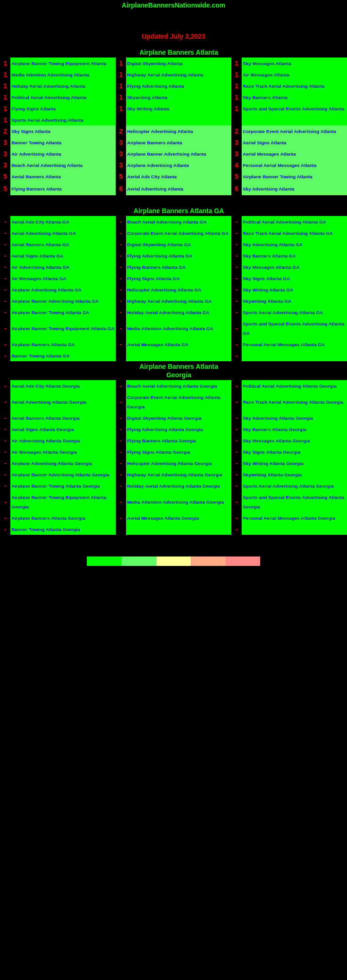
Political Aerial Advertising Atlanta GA (284, 222)
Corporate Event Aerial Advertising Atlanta (289, 131)
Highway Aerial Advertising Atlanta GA (169, 301)
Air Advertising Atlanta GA (40, 267)
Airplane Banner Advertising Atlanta (167, 154)
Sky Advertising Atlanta (268, 189)
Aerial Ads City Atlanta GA (40, 222)
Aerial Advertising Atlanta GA (43, 233)
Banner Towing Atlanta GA (40, 356)
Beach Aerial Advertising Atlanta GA (167, 222)
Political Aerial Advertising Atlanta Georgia (290, 386)
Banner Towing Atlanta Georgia (46, 529)
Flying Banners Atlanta (36, 189)
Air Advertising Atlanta (36, 154)
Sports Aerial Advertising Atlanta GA (283, 312)
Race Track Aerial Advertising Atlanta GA (288, 233)
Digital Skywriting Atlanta (155, 63)
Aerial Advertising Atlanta (155, 189)
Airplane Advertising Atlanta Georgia (52, 463)
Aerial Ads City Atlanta (152, 177)
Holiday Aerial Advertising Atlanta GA (168, 312)
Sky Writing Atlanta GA (268, 290)
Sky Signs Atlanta (31, 131)
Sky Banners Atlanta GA (269, 256)
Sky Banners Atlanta (265, 97)
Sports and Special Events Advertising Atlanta (293, 109)
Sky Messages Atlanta (267, 63)
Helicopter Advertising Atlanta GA (164, 290)
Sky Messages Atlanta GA (271, 267)
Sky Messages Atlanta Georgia (276, 441)
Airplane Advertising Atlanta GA (46, 290)
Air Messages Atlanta (266, 75)
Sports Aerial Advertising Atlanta (47, 120)
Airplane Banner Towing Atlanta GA (50, 312)
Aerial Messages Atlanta (269, 154)
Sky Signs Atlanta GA (266, 278)
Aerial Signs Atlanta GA (37, 256)
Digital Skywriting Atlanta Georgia (164, 418)
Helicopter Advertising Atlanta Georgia (169, 463)
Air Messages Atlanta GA (39, 278)
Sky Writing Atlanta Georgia (273, 463)
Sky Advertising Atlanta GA (273, 245)
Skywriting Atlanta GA (267, 301)
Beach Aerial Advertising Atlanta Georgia (172, 386)
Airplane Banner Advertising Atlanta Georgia (60, 475)
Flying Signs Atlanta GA (153, 278)
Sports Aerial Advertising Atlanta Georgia (288, 486)
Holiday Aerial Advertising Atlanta (48, 86)
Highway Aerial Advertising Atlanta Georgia (174, 475)
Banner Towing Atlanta (36, 143)
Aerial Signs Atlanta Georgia (42, 429)
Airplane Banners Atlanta (155, 143)
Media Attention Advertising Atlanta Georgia (175, 502)
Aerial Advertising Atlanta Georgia (49, 402)
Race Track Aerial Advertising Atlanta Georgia (293, 402)
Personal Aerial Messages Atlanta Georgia (289, 518)
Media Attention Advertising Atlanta (50, 75)
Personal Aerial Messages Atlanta (279, 165)
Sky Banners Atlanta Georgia (275, 429)
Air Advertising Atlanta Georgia (46, 441)
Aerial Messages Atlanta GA (158, 345)
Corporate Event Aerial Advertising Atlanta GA (178, 233)
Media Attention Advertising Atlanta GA (170, 328)
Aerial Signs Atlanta (264, 143)
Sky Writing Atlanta (148, 109)
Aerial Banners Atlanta (36, 177)
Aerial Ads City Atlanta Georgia (46, 386)
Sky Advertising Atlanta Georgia (278, 418)
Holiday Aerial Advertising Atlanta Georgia (173, 486)
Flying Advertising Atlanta (156, 86)
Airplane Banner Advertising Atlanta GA (55, 301)
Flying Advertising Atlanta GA (160, 256)
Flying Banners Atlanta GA (156, 267)
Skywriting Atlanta (147, 97)
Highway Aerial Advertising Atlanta (165, 75)
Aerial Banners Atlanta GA (40, 245)
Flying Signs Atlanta (34, 109)
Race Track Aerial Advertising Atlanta (284, 86)
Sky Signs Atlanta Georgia (271, 452)
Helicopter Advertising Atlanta (160, 131)
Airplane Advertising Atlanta (158, 165)
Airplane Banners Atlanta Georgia (48, 518)
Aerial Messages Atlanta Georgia (163, 518)
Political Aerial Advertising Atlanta (49, 97)
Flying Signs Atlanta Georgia (159, 452)
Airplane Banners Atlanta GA (43, 345)
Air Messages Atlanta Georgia (44, 452)
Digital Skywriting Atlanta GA (159, 245)
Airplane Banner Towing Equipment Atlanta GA (63, 328)
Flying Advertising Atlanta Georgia (165, 429)
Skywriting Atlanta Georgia (272, 475)
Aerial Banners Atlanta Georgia (45, 418)
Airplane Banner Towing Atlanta (278, 177)
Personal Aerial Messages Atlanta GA (284, 345)
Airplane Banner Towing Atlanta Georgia (55, 486)
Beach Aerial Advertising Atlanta (47, 165)
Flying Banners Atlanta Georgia (161, 441)
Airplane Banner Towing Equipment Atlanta (59, 63)
